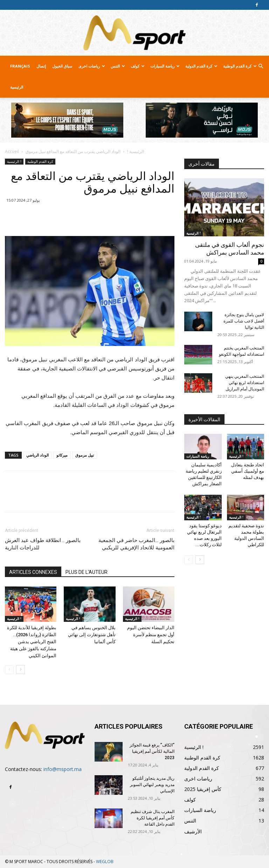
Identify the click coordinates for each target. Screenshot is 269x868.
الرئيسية (17, 87)
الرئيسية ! (136, 151)
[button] (261, 66)
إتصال (41, 66)
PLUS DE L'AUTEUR (87, 572)
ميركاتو (62, 455)
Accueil (12, 151)
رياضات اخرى (92, 66)
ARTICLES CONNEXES (33, 572)
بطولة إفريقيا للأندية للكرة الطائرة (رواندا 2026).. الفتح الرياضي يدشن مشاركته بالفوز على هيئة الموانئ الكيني (32, 642)
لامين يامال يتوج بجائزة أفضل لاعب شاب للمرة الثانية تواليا (244, 321)
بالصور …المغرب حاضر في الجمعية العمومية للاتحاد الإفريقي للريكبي (136, 544)
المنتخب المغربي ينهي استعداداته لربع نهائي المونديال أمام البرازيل (245, 383)
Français (20, 66)
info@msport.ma (63, 769)
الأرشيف (193, 831)
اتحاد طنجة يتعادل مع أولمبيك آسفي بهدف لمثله (248, 471)
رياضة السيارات (165, 66)
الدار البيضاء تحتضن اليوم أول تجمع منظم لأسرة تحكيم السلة (151, 635)
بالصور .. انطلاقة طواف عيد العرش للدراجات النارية (43, 544)
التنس (118, 66)
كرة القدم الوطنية (240, 66)
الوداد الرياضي (37, 455)
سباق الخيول (62, 66)
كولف (138, 66)
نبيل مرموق (85, 455)
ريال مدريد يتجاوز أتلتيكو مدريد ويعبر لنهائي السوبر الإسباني (152, 785)
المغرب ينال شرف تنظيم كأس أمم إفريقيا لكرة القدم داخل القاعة (153, 818)
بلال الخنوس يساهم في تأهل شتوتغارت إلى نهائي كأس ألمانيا (92, 635)
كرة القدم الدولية (201, 66)
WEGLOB (105, 862)
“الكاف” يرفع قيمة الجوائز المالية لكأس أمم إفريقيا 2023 (152, 751)
